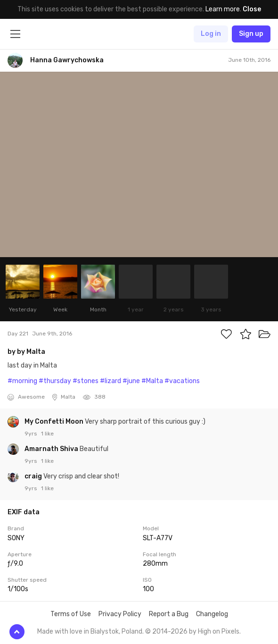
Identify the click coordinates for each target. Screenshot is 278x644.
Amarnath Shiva (52, 449)
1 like (47, 434)
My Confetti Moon (55, 422)
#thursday (55, 381)
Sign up (251, 34)
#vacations (182, 381)
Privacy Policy (120, 614)
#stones (86, 381)
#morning (22, 381)
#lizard (110, 381)
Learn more (223, 9)
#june (131, 381)
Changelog (212, 614)
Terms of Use (71, 614)
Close (252, 9)
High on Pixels (219, 631)
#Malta (152, 381)
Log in (211, 34)
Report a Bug (169, 614)
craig (34, 476)
